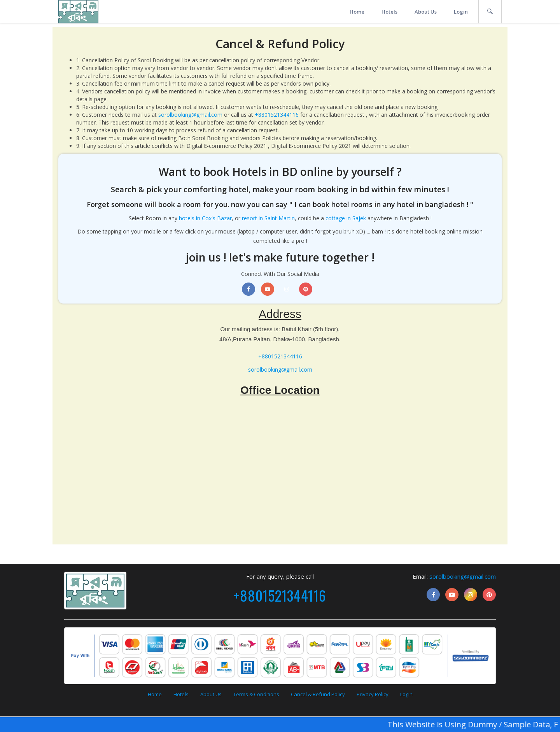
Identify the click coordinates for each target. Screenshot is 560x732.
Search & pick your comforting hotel (180, 189)
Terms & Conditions (256, 694)
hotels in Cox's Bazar (205, 218)
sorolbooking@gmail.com (190, 115)
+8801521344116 (277, 115)
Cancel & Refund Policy (318, 694)
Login (461, 12)
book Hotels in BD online (268, 172)
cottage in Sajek (346, 218)
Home (357, 12)
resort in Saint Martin (268, 218)
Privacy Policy (373, 694)
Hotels (389, 12)
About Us (426, 12)
